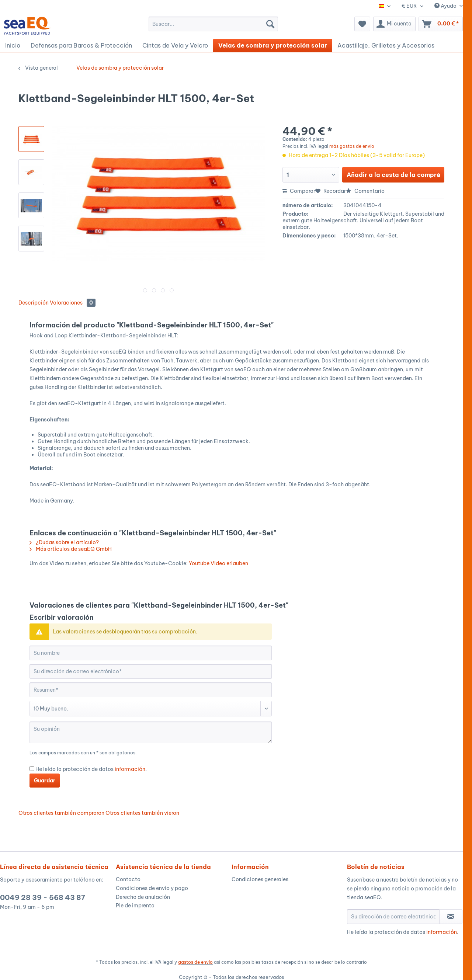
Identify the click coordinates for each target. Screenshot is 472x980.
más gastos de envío (352, 146)
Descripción (34, 303)
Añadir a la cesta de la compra (394, 174)
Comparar (299, 191)
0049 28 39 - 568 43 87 (43, 897)
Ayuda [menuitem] (446, 6)
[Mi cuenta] (394, 24)
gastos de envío (195, 962)
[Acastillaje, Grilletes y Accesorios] (386, 45)
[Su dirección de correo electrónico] (151, 671)
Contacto (128, 879)
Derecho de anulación (143, 897)
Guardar (45, 781)
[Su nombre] (151, 653)
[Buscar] (270, 24)
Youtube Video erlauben (218, 563)
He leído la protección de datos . (91, 769)
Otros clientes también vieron (142, 813)
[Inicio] (13, 45)
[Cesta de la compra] (441, 24)
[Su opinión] (151, 732)
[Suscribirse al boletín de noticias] (451, 917)
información (130, 769)
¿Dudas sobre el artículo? (64, 542)
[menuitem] (213, 24)
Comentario (365, 191)
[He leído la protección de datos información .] (32, 769)
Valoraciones (73, 303)
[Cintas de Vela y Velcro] (175, 45)
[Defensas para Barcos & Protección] (81, 45)
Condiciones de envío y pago (152, 888)
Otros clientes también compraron (61, 813)
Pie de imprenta (135, 906)
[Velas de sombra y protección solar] (273, 45)
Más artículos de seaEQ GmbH (71, 549)
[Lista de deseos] (362, 24)
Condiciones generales (260, 879)
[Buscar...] (213, 24)
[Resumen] (151, 690)
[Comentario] (151, 709)
